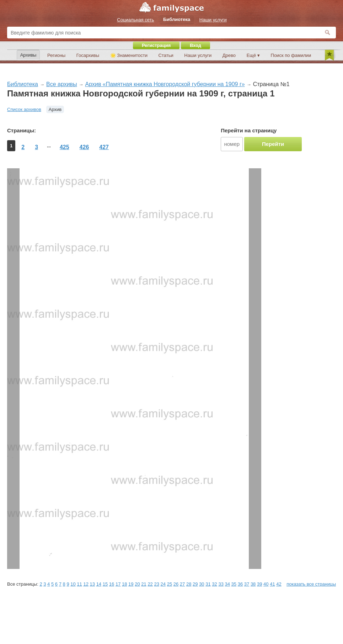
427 (104, 147)
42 (279, 584)
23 (156, 584)
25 (170, 584)
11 (79, 584)
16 (112, 584)
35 (234, 584)
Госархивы (88, 55)
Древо (229, 55)
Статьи (166, 55)
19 (131, 584)
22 (150, 584)
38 (253, 584)
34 (227, 584)
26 (176, 584)
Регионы (56, 55)
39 (259, 584)
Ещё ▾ (253, 55)
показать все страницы (311, 584)
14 (99, 584)
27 (182, 584)
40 (266, 584)
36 (240, 584)
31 (208, 584)
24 (163, 584)
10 (73, 584)
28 (189, 584)
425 (65, 147)
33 (221, 584)
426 (84, 147)
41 (272, 584)
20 (137, 584)
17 (118, 584)
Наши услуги (198, 55)
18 (124, 584)
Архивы (28, 55)
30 (202, 584)
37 (247, 584)
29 (195, 584)
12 (86, 584)
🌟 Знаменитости (129, 55)
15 (105, 584)
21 (144, 584)
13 (92, 584)
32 (214, 584)
